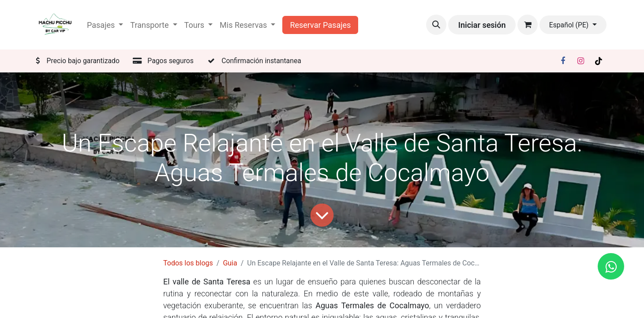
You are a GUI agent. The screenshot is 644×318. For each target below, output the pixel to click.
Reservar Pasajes (320, 25)
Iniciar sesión (482, 25)
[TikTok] (599, 61)
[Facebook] (563, 61)
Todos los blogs (188, 263)
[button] (436, 25)
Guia (230, 263)
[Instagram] (581, 61)
